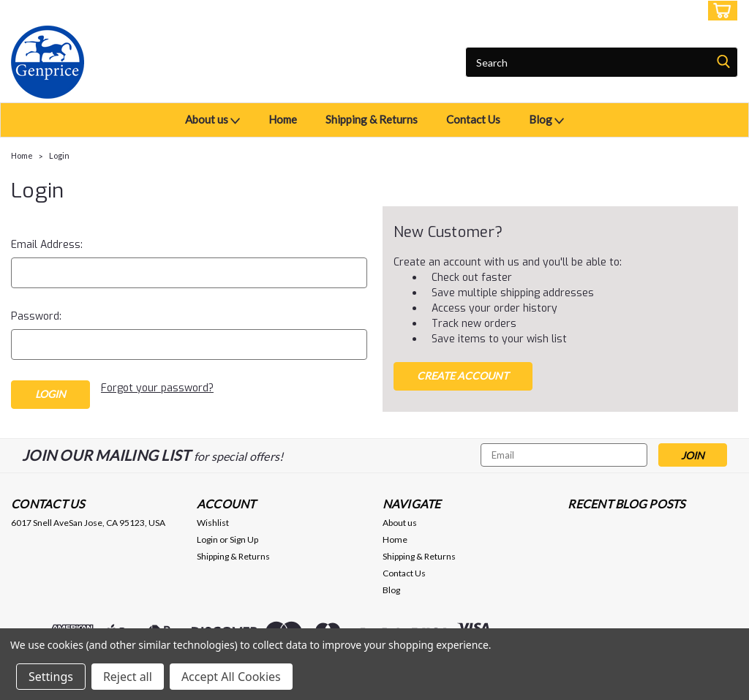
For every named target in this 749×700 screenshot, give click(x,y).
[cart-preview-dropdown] (719, 11)
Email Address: (47, 245)
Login (629, 11)
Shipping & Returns (372, 119)
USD (113, 11)
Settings (51, 677)
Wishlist (213, 523)
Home (283, 119)
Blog (546, 120)
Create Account (463, 376)
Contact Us (473, 119)
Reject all (128, 677)
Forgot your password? (157, 388)
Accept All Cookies (231, 677)
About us (212, 120)
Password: (36, 316)
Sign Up (676, 11)
